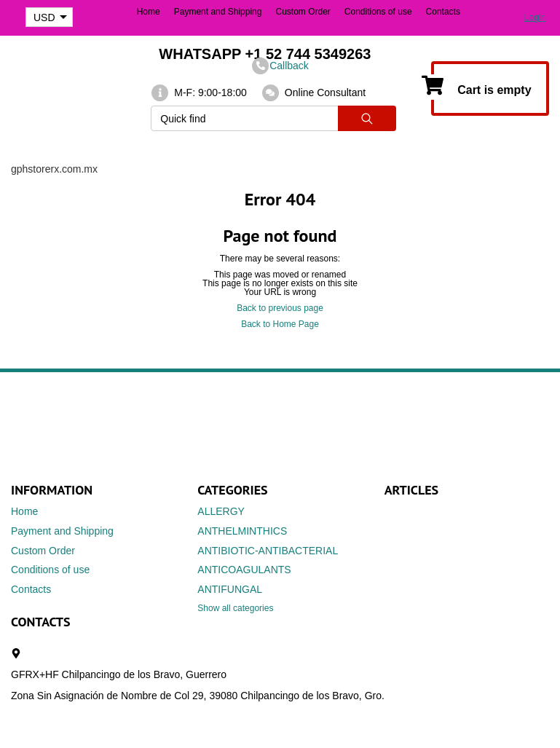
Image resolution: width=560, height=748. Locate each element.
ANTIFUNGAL (230, 589)
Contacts (443, 12)
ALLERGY (221, 511)
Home (149, 12)
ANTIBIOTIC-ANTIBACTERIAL (268, 551)
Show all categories (235, 608)
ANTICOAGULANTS (244, 570)
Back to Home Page (280, 324)
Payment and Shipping (218, 12)
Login (535, 17)
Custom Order (303, 12)
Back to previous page (280, 308)
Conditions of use (378, 12)
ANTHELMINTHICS (242, 531)
